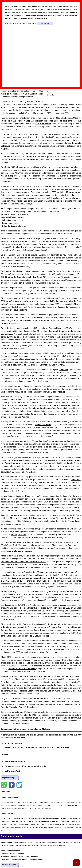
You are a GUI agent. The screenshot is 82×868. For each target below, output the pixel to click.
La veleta (64, 370)
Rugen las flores (43, 425)
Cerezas (13, 666)
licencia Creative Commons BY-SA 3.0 (43, 821)
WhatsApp (4, 785)
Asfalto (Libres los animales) (23, 669)
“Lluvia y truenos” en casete (51, 548)
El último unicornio (57, 624)
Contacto (34, 856)
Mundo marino (73, 192)
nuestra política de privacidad (36, 15)
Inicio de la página (9, 865)
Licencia (50, 95)
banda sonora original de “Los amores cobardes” (27, 627)
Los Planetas (15, 408)
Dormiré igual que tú (48, 283)
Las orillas (36, 298)
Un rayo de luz (63, 518)
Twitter (19, 785)
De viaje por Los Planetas (40, 408)
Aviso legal (5, 859)
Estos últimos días (14, 744)
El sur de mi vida (43, 124)
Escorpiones (52, 594)
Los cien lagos (72, 600)
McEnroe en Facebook (15, 761)
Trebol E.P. (31, 157)
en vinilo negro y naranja (21, 551)
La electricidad (55, 485)
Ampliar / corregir (8, 778)
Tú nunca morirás (19, 241)
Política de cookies (36, 859)
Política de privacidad (19, 859)
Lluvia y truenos (19, 535)
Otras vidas (17, 201)
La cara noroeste (16, 460)
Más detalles (60, 845)
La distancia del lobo (41, 666)
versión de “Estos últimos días (56, 405)
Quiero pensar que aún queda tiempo (57, 572)
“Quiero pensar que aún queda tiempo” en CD (32, 578)
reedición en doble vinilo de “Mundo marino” (23, 562)
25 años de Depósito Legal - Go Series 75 (25, 277)
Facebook (12, 785)
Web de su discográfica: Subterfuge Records (25, 766)
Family (24, 472)
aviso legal (43, 18)
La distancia (68, 676)
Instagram (20, 853)
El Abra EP (17, 597)
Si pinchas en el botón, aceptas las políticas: (21, 23)
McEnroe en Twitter (13, 771)
